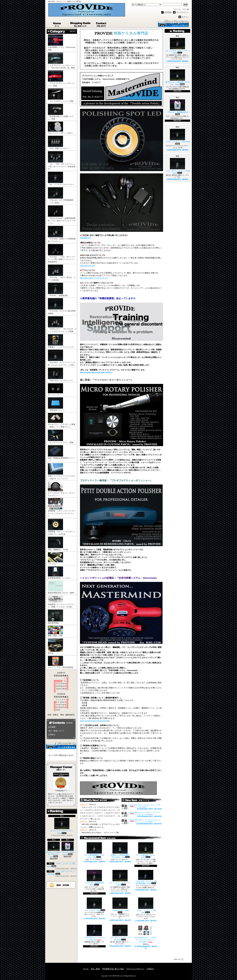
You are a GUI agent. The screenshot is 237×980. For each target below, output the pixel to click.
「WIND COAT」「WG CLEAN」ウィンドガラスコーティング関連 (62, 324)
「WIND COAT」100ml (120, 905)
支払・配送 (95, 969)
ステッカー (55, 559)
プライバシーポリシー (135, 969)
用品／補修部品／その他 (58, 544)
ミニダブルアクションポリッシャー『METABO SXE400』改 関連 (62, 61)
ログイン (185, 17)
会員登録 (168, 12)
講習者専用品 (55, 617)
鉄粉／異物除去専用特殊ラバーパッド (62, 453)
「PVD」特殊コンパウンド (60, 143)
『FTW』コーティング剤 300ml (178, 137)
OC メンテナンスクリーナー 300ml (62, 826)
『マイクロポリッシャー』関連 (61, 95)
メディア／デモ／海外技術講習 (61, 662)
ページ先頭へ (179, 959)
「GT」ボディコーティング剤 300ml (120, 933)
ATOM (66, 885)
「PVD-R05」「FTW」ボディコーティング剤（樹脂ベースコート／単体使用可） (62, 254)
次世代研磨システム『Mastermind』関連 (62, 43)
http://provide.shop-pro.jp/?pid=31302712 (96, 372)
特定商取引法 (85, 238)
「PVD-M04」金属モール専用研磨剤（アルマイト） (62, 234)
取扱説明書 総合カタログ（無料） (62, 587)
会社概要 (52, 727)
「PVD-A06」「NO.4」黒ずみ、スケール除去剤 (62, 273)
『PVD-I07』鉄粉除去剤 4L (68, 849)
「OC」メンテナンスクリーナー (61, 179)
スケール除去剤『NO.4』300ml (146, 850)
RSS (59, 885)
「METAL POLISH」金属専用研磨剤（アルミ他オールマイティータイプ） (62, 215)
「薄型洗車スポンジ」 (57, 404)
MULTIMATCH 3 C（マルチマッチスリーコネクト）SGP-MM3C (146, 934)
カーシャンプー (55, 390)
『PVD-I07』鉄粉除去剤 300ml (94, 878)
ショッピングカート (173, 23)
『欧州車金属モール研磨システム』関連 (61, 112)
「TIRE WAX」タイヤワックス (60, 375)
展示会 (55, 646)
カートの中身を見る (61, 745)
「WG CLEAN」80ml (94, 904)
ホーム (57, 24)
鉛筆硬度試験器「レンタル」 (60, 573)
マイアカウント (182, 12)
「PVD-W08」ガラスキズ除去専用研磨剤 (62, 306)
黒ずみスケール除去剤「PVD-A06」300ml (54, 850)
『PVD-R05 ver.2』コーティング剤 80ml (94, 933)
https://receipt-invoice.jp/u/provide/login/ (95, 721)
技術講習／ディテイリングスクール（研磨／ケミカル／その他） (62, 602)
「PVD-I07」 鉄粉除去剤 (58, 290)
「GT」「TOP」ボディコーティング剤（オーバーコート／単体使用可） (62, 161)
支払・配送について (80, 24)
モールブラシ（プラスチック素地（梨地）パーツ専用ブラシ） (62, 420)
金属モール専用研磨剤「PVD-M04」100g (120, 850)
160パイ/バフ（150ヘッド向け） (61, 128)
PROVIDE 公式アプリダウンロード (94, 278)
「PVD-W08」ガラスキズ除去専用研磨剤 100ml (146, 877)
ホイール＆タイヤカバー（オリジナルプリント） (62, 489)
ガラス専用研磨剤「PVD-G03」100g (94, 850)
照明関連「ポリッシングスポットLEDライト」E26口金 (62, 527)
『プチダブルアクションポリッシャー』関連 (62, 79)
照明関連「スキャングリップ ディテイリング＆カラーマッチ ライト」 (62, 508)
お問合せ (102, 24)
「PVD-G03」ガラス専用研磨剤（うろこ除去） (61, 196)
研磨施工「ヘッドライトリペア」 (62, 341)
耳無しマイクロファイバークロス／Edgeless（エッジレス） (62, 471)
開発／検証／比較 (55, 631)
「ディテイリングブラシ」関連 (61, 437)
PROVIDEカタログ (88, 266)
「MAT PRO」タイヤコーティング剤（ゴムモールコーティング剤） (62, 358)
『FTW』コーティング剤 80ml (146, 906)
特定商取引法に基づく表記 (113, 969)
